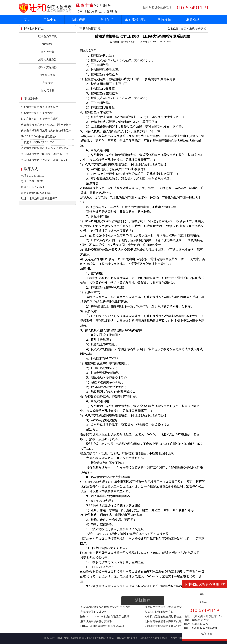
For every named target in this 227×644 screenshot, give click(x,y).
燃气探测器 (47, 91)
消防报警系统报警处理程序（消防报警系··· (46, 148)
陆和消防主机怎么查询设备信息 (40, 107)
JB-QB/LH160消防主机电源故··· (39, 137)
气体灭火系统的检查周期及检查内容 (166, 617)
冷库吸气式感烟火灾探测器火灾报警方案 (168, 607)
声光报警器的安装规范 (93, 612)
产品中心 (50, 19)
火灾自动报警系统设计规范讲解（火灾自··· (46, 160)
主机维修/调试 (136, 19)
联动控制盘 (47, 52)
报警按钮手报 (47, 75)
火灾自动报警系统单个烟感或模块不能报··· (46, 125)
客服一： (204, 594)
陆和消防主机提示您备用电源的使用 (166, 626)
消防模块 (47, 44)
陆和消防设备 (128, 42)
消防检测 (193, 19)
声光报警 (47, 83)
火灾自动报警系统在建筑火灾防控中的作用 (105, 607)
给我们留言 (206, 634)
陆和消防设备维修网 (69, 638)
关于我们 (107, 19)
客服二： (204, 602)
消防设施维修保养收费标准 (96, 621)
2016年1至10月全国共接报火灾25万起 (102, 626)
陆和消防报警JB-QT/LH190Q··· (39, 142)
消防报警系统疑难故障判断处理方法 (166, 621)
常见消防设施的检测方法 (159, 612)
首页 (27, 19)
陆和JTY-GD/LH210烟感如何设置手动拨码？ (106, 617)
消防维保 (164, 19)
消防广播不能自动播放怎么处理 (40, 119)
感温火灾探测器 (47, 67)
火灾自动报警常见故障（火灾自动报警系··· (46, 131)
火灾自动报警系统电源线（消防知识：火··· (46, 154)
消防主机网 (176, 638)
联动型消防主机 (47, 36)
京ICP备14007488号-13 (95, 638)
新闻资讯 (79, 19)
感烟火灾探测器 (47, 60)
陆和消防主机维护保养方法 (37, 113)
